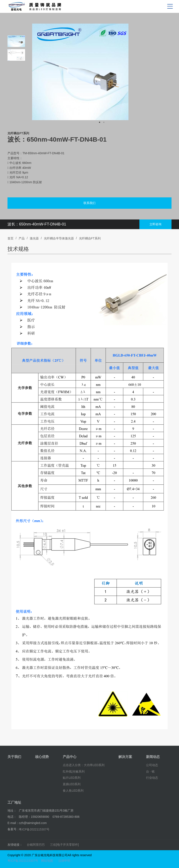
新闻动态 (153, 757)
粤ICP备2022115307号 (34, 829)
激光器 (34, 238)
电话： (12, 817)
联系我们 (89, 203)
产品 (22, 238)
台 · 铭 (150, 771)
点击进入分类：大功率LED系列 (84, 765)
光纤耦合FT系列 (90, 238)
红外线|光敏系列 (74, 771)
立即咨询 (155, 224)
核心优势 (42, 757)
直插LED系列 (72, 784)
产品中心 (70, 757)
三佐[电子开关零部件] (64, 845)
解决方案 (125, 757)
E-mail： (13, 823)
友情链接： (15, 845)
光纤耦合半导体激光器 (59, 238)
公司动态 (152, 765)
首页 (10, 238)
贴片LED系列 (72, 778)
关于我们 (14, 757)
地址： (12, 811)
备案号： (13, 829)
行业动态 (152, 778)
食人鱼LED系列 (73, 791)
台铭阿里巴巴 (36, 845)
